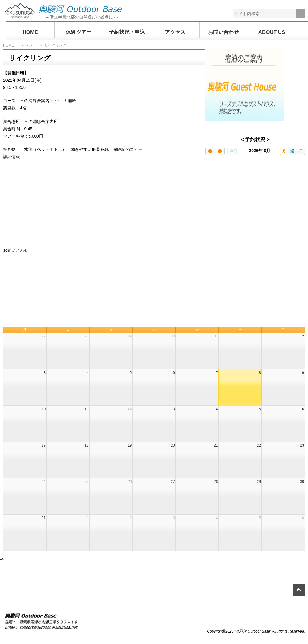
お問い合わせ (223, 32)
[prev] (210, 151)
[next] (220, 151)
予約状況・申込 (127, 32)
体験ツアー (79, 32)
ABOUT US (272, 32)
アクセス (175, 32)
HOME (30, 32)
